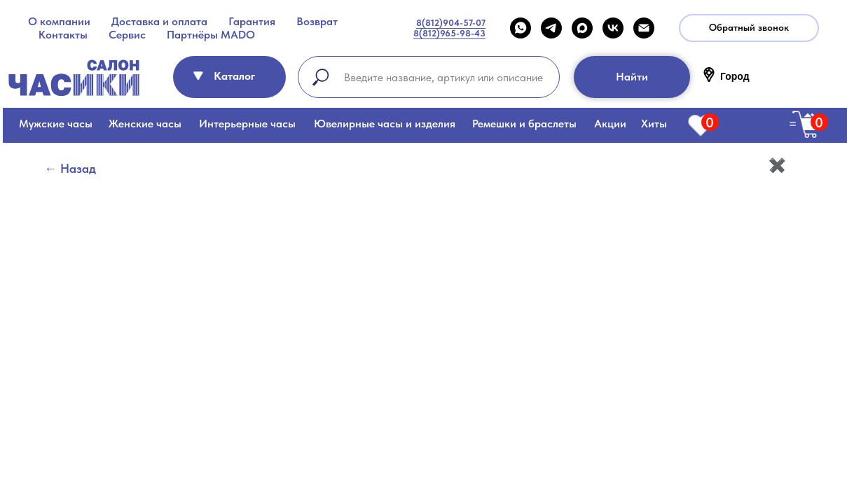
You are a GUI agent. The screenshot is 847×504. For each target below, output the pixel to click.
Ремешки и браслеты (524, 124)
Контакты (63, 35)
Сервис (127, 35)
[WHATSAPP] (521, 28)
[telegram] (551, 28)
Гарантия (252, 21)
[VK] (613, 28)
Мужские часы (56, 124)
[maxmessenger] (582, 28)
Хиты (654, 124)
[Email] (644, 28)
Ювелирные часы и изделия (385, 124)
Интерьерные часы (247, 124)
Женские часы (145, 124)
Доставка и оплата (159, 21)
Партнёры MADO (211, 35)
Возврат (317, 21)
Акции (610, 124)
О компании (59, 21)
